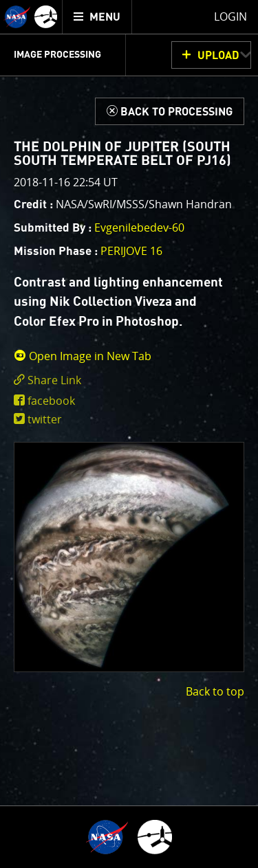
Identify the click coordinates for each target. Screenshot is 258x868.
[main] (129, 434)
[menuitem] (97, 17)
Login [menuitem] (230, 16)
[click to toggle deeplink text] (129, 380)
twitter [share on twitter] (45, 419)
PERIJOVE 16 (131, 251)
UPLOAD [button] (218, 56)
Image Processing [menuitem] (57, 55)
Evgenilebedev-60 (139, 227)
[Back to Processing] (170, 111)
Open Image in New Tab (83, 356)
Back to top (215, 691)
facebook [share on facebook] (51, 401)
